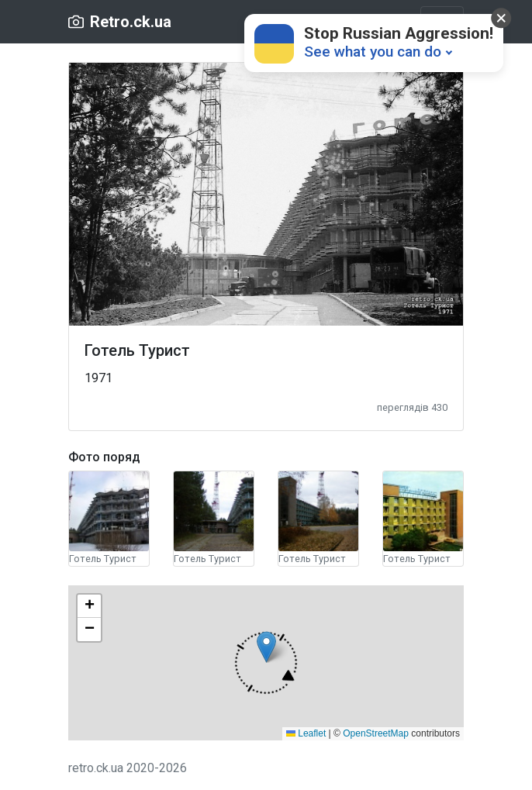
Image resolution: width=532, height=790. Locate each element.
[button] (266, 663)
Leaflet (306, 733)
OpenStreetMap (376, 733)
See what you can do (373, 52)
